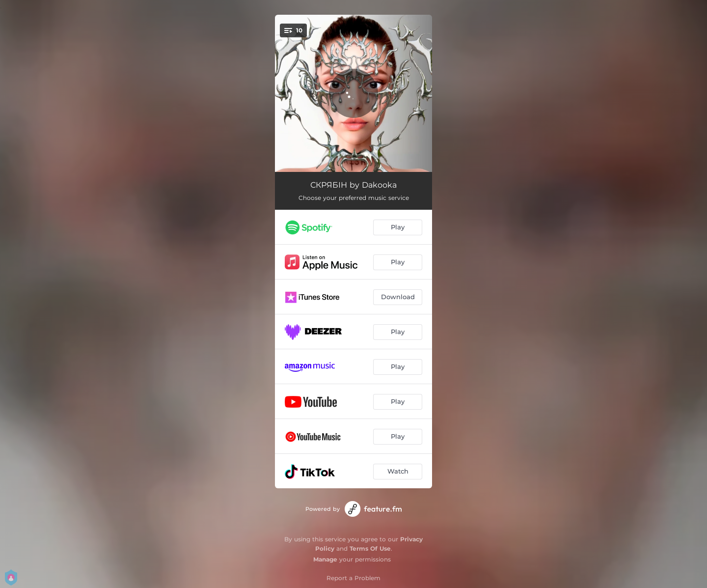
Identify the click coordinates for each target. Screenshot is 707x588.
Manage (325, 559)
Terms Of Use (370, 548)
